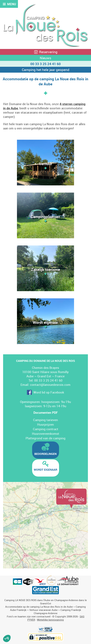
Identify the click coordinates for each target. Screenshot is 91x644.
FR (69, 6)
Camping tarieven (45, 420)
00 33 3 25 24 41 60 (45, 64)
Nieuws (45, 58)
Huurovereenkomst (46, 434)
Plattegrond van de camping (45, 438)
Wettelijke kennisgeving (50, 620)
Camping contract (46, 429)
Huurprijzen (45, 424)
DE (82, 6)
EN (76, 6)
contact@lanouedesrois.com (50, 385)
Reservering (45, 52)
